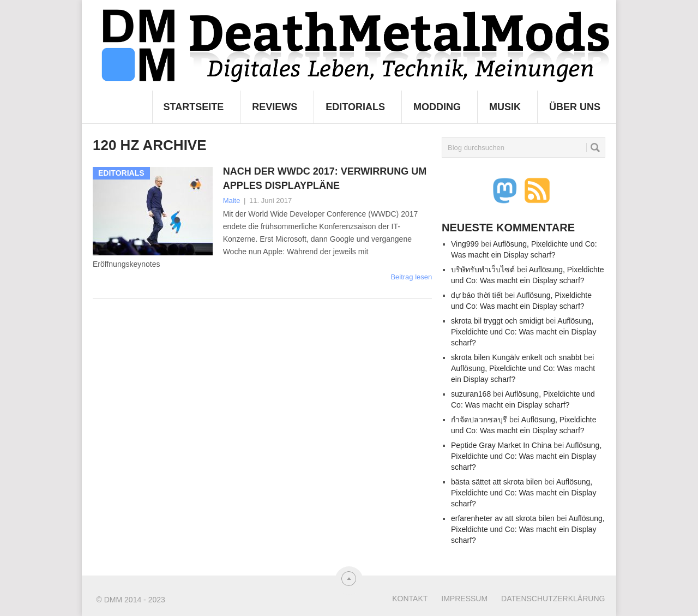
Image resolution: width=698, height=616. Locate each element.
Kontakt (410, 599)
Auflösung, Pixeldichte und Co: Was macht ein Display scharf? (523, 332)
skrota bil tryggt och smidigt (497, 321)
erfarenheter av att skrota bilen (503, 518)
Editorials (355, 107)
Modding (437, 107)
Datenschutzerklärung (553, 599)
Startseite (194, 107)
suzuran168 (471, 394)
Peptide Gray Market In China (501, 445)
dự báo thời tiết (477, 295)
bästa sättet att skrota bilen (497, 482)
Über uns (575, 107)
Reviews (275, 107)
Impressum (464, 599)
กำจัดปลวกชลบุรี (479, 420)
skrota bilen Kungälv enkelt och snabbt (516, 357)
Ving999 (465, 244)
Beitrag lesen (411, 277)
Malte (232, 201)
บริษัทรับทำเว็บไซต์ (483, 270)
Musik (505, 107)
